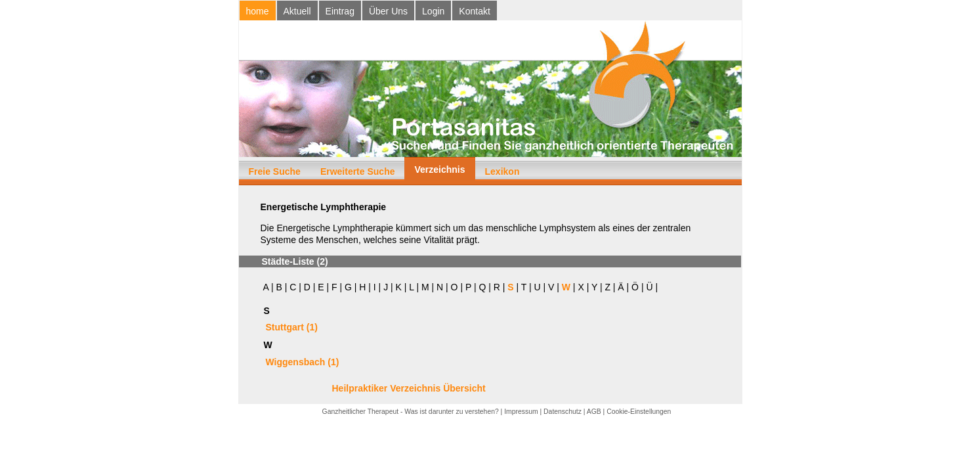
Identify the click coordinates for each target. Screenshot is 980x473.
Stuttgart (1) (292, 327)
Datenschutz (563, 412)
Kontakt (474, 11)
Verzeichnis (439, 169)
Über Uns (388, 11)
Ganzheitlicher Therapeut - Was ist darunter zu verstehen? (411, 412)
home (258, 11)
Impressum (521, 412)
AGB (594, 412)
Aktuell (297, 11)
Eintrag (340, 11)
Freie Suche (275, 171)
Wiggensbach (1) (303, 362)
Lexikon (502, 171)
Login (433, 11)
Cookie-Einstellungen (639, 412)
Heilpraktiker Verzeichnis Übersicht (409, 388)
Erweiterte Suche (358, 171)
